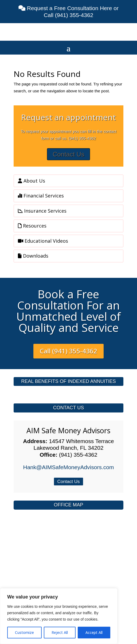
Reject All (60, 632)
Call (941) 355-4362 (68, 351)
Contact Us (68, 154)
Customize (24, 632)
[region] (59, 616)
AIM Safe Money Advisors (68, 430)
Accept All (94, 632)
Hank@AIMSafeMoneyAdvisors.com (69, 467)
